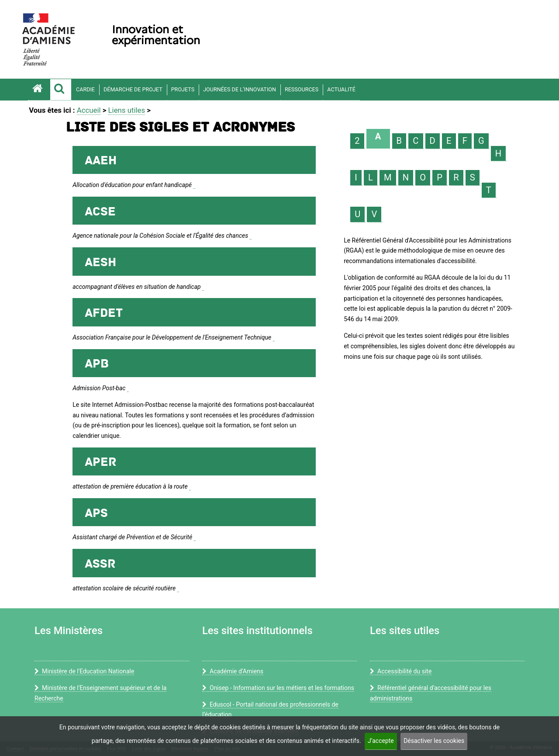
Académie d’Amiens (233, 671)
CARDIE (85, 89)
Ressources (302, 89)
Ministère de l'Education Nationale (84, 671)
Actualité (341, 89)
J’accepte (381, 741)
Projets (183, 89)
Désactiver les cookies (434, 741)
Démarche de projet (133, 89)
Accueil (89, 110)
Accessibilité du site (401, 671)
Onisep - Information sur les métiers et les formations (278, 688)
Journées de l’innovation (240, 89)
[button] (61, 90)
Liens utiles (127, 110)
